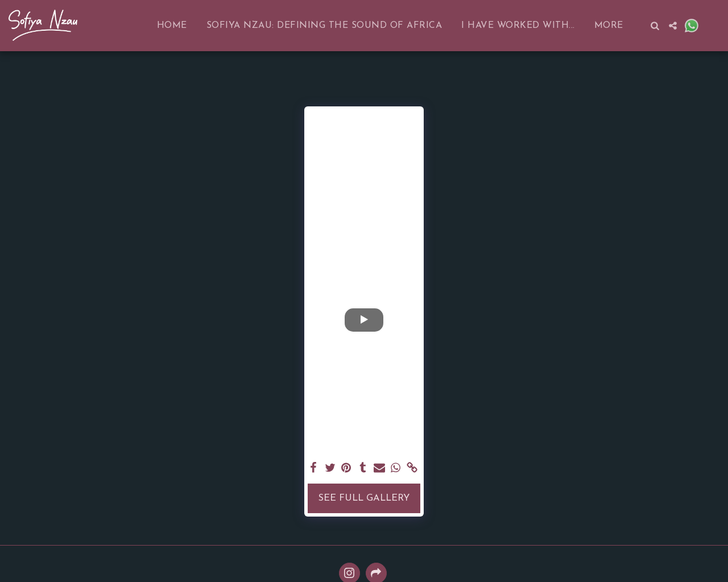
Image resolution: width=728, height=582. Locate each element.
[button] (655, 26)
